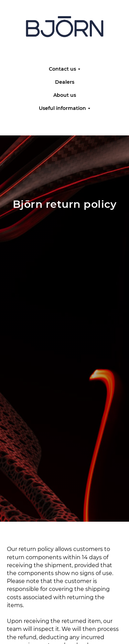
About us (65, 95)
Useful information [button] (62, 108)
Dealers (65, 82)
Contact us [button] (62, 69)
